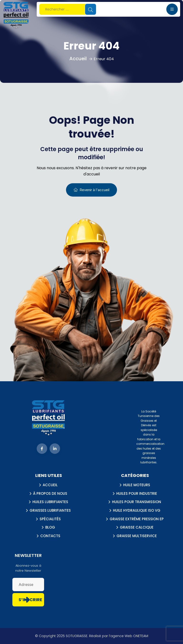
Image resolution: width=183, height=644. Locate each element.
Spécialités (50, 519)
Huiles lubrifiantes (50, 502)
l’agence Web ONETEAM (129, 636)
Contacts (50, 536)
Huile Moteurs (137, 485)
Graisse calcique (137, 527)
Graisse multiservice (137, 536)
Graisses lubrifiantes (50, 510)
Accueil (50, 485)
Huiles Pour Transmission (137, 502)
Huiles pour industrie (137, 494)
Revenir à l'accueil (91, 190)
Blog (50, 527)
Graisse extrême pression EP (137, 519)
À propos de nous (50, 494)
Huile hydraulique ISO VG (137, 510)
